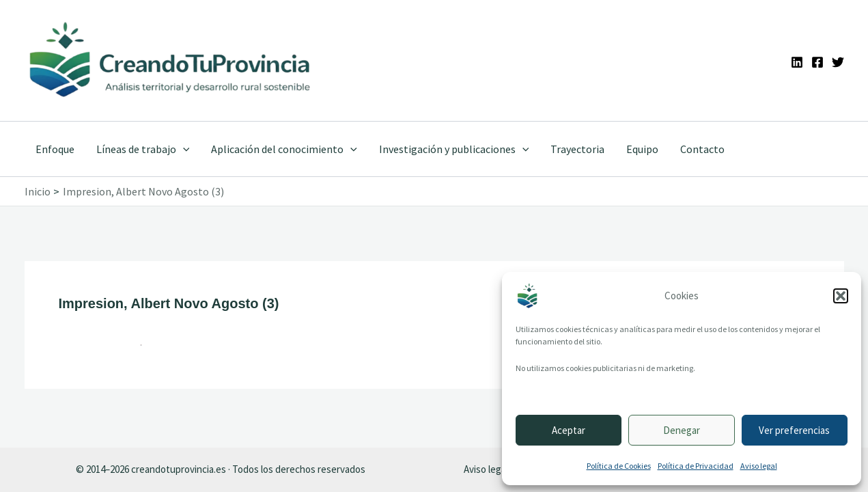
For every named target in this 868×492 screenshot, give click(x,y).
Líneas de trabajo (143, 149)
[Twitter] (838, 62)
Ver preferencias (794, 430)
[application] (183, 149)
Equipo (642, 149)
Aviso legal (759, 466)
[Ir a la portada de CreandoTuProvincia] (171, 60)
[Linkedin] (797, 62)
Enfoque (55, 149)
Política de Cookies (619, 466)
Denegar (682, 430)
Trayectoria (577, 149)
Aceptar (569, 430)
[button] (841, 296)
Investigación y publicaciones (454, 149)
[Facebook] (817, 62)
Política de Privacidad (696, 466)
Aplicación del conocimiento (284, 149)
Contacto (702, 149)
